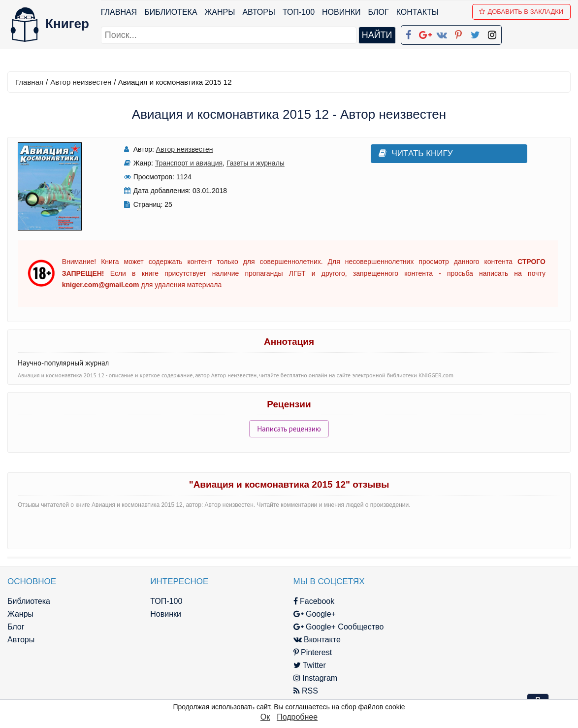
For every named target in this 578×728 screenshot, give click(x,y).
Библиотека (171, 12)
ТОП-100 (299, 12)
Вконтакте (305, 640)
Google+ (303, 614)
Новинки (341, 12)
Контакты (417, 12)
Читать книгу (402, 153)
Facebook (302, 601)
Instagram (304, 678)
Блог (379, 12)
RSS (294, 691)
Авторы (259, 12)
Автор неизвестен (81, 82)
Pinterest (301, 652)
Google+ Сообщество (327, 627)
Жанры (220, 12)
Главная (119, 12)
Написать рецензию (289, 429)
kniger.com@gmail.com (483, 601)
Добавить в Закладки (522, 12)
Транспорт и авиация (182, 163)
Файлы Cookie (444, 627)
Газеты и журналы (249, 163)
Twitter (298, 665)
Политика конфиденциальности (477, 614)
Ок (265, 717)
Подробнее (297, 717)
